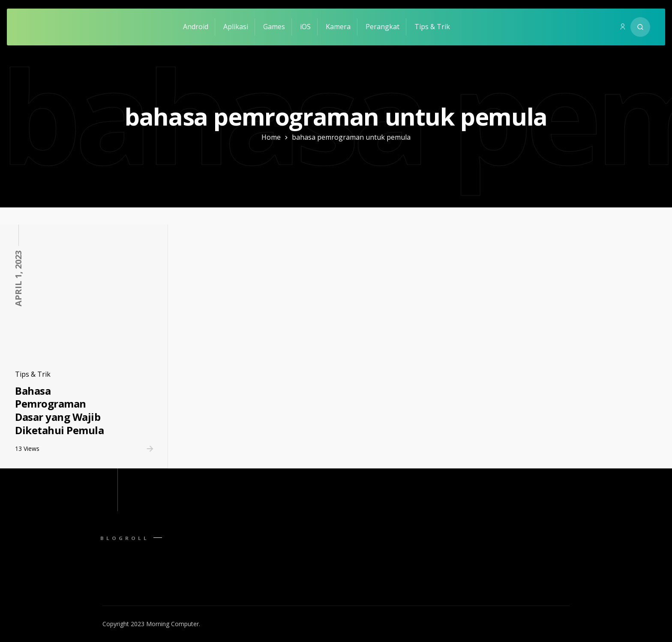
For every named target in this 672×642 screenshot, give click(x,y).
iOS (305, 27)
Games (274, 27)
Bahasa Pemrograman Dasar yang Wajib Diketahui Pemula (59, 410)
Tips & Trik (432, 27)
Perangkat (382, 27)
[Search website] (640, 27)
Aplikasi (236, 27)
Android (196, 27)
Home (271, 137)
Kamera (338, 27)
